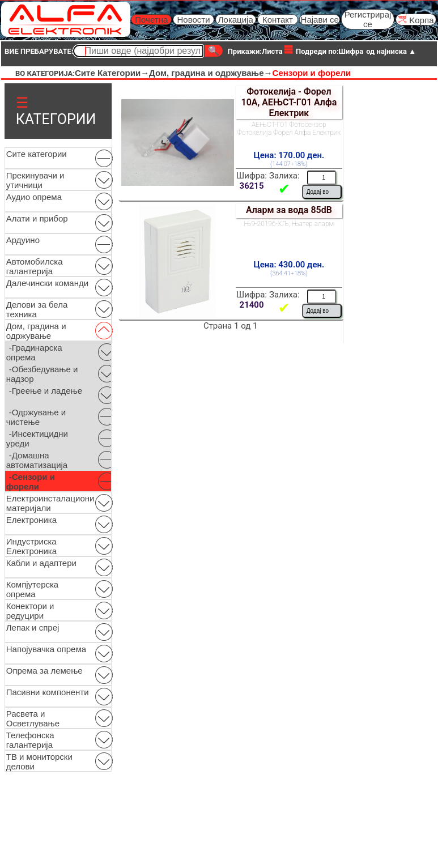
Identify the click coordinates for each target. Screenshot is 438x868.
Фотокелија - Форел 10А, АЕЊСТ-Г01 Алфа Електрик (289, 102)
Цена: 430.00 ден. (289, 265)
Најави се (320, 20)
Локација (236, 20)
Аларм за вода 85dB (289, 210)
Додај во (318, 192)
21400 (252, 305)
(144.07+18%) (289, 164)
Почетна (151, 20)
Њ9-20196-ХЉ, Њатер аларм (289, 224)
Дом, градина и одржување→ (211, 73)
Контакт (278, 20)
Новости (193, 20)
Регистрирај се (368, 19)
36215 (252, 186)
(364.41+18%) (289, 273)
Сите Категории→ (112, 73)
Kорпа (416, 20)
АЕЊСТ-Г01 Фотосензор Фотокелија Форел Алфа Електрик (289, 129)
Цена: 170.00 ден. (289, 155)
